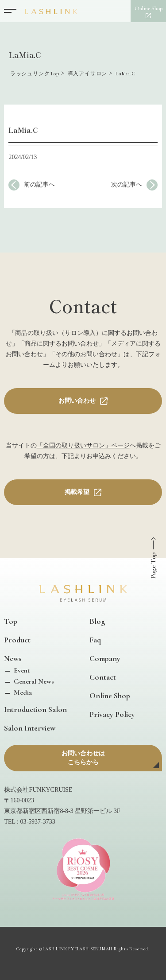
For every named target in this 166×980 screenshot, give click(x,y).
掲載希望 (77, 492)
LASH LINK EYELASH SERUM (74, 949)
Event (21, 670)
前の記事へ (39, 185)
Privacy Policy (112, 714)
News (13, 658)
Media (22, 692)
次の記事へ (127, 185)
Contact (103, 677)
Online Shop (110, 696)
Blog (97, 621)
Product (17, 640)
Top (11, 621)
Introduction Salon (35, 709)
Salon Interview (30, 728)
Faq (95, 640)
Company (105, 658)
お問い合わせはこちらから (83, 758)
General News (33, 681)
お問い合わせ (77, 401)
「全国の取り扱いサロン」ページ (83, 445)
